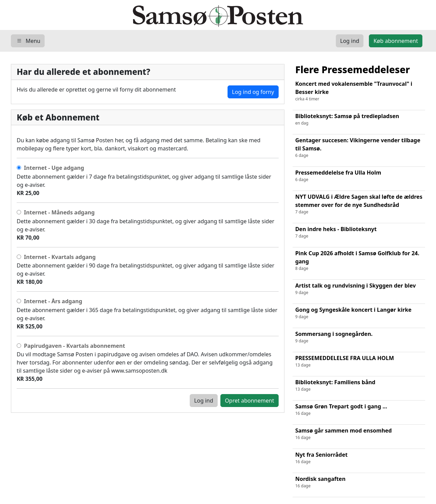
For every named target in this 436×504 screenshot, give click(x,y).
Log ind (204, 401)
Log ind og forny (253, 92)
